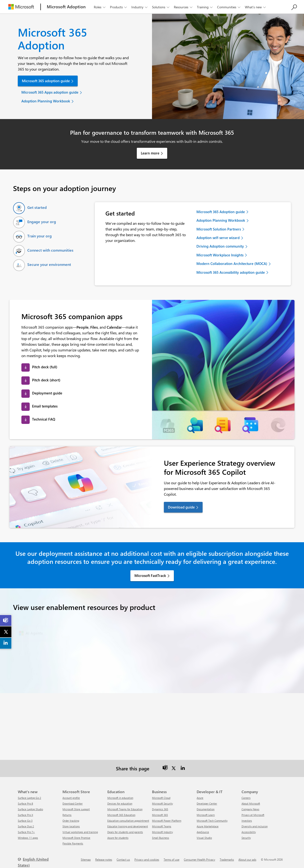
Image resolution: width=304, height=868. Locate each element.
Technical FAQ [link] (44, 419)
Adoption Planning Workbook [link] (46, 101)
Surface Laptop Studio (30, 809)
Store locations (71, 826)
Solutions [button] (161, 7)
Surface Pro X (25, 815)
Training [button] (205, 7)
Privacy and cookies (147, 859)
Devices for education (120, 803)
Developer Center (207, 803)
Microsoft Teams (162, 826)
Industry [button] (140, 7)
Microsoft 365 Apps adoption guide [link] (50, 92)
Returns (67, 815)
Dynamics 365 (160, 809)
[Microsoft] (21, 7)
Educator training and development (128, 826)
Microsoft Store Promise (76, 838)
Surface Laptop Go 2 (29, 798)
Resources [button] (184, 7)
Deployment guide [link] (47, 393)
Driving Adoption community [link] (220, 246)
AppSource (203, 832)
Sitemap (86, 859)
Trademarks (227, 859)
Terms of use (171, 859)
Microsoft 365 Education (121, 815)
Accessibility (249, 832)
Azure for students (118, 838)
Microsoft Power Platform (167, 821)
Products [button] (119, 7)
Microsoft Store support (76, 809)
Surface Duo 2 (26, 826)
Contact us (123, 859)
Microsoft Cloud (161, 798)
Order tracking (71, 821)
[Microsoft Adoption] (66, 7)
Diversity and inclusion (255, 826)
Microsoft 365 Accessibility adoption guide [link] (231, 272)
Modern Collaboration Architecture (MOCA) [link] (232, 264)
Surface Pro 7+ (26, 832)
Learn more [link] (150, 153)
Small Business (161, 838)
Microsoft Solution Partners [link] (219, 229)
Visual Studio (204, 838)
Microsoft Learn (206, 815)
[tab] (30, 208)
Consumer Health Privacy (199, 859)
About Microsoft (251, 803)
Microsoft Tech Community (212, 821)
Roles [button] (100, 7)
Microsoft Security (162, 803)
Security (246, 838)
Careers (246, 798)
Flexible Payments (73, 843)
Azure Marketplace (208, 826)
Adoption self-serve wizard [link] (218, 238)
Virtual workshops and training (80, 832)
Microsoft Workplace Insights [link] (220, 255)
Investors (247, 821)
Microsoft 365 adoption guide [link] (46, 81)
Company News (250, 809)
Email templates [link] (45, 406)
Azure (200, 798)
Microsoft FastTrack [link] (150, 575)
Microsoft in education (120, 798)
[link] (6, 620)
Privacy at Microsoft (253, 815)
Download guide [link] (181, 507)
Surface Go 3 (25, 821)
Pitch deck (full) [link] (45, 367)
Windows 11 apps (28, 838)
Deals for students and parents (125, 832)
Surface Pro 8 (25, 803)
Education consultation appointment (128, 821)
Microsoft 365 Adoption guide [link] (221, 212)
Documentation (206, 809)
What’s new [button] (256, 7)
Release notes (104, 859)
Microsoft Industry (162, 832)
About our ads (247, 859)
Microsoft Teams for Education (125, 809)
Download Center (73, 803)
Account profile (71, 798)
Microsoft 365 (160, 815)
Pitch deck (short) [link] (46, 380)
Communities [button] (229, 7)
